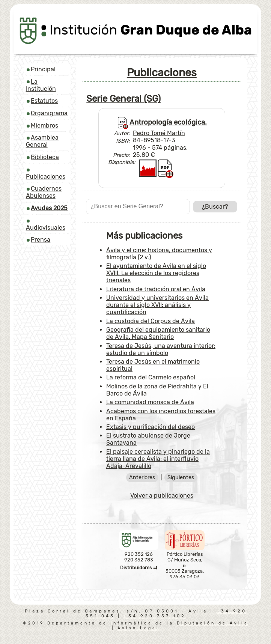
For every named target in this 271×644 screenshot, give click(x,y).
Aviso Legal (139, 628)
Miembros (44, 126)
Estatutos (44, 101)
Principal (43, 69)
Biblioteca (45, 157)
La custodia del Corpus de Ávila (151, 321)
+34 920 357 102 (155, 616)
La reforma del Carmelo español (151, 377)
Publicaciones (46, 177)
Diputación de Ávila (213, 623)
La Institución (41, 85)
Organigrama (49, 113)
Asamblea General (42, 141)
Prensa (41, 240)
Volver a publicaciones (162, 496)
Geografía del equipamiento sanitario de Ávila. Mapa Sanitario (158, 333)
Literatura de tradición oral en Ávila (156, 289)
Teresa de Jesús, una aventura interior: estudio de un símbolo (161, 349)
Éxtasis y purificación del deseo (151, 427)
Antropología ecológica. (168, 122)
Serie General (123, 99)
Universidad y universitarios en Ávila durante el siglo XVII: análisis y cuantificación (157, 305)
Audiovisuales (46, 228)
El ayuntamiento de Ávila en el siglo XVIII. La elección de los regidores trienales (156, 273)
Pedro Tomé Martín (159, 133)
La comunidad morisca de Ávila (150, 402)
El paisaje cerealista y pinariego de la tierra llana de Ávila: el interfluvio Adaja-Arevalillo (158, 459)
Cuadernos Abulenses (44, 192)
